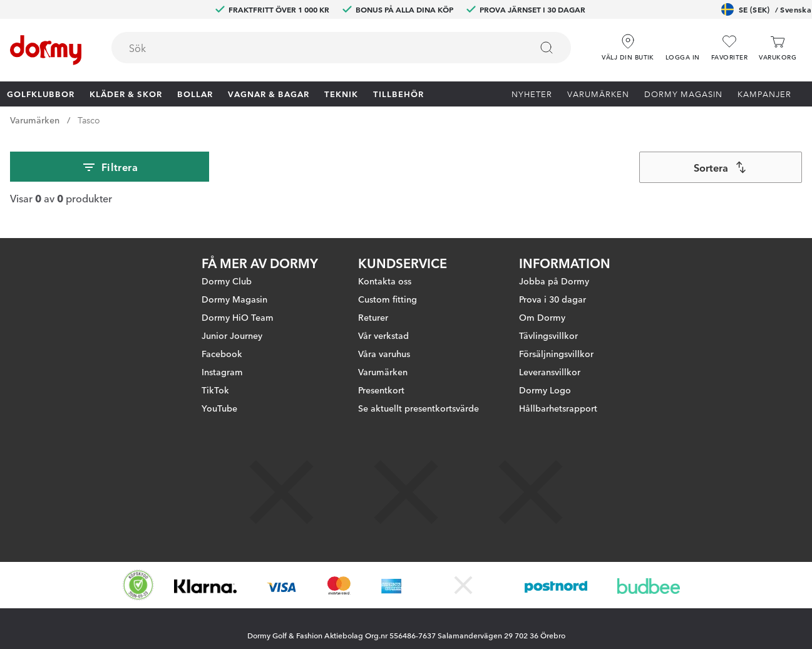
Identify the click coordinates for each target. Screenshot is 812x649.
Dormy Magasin (683, 93)
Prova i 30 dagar (552, 299)
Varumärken (598, 93)
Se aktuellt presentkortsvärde (419, 408)
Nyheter (532, 93)
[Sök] (547, 48)
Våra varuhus (384, 353)
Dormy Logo (545, 390)
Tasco (89, 120)
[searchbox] (312, 48)
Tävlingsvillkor (548, 335)
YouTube (219, 408)
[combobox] (341, 48)
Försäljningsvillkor (556, 353)
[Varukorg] (778, 48)
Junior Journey (232, 335)
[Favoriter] (729, 48)
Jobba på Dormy (554, 281)
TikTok (215, 390)
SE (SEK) (766, 9)
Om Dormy (542, 317)
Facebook (222, 353)
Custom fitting (388, 299)
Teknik (341, 93)
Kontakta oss (385, 281)
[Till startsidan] (46, 50)
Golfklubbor (41, 93)
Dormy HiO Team (238, 317)
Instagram (222, 371)
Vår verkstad (383, 335)
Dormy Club (227, 281)
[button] (683, 43)
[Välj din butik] (628, 43)
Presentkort (381, 390)
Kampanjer (764, 93)
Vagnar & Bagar (269, 93)
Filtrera (110, 167)
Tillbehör (398, 93)
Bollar (195, 93)
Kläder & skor (126, 93)
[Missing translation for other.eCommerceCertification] (138, 585)
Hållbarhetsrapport (558, 408)
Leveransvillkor (550, 371)
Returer (373, 317)
